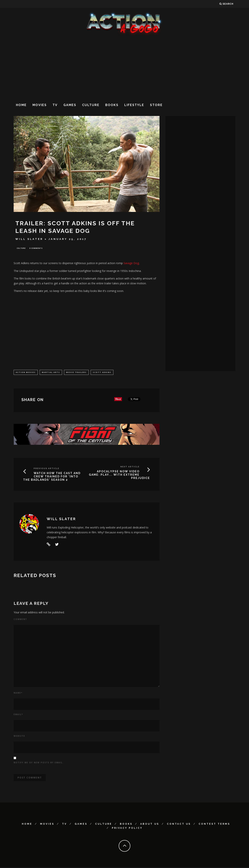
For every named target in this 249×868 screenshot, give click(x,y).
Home (21, 105)
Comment (20, 620)
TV (55, 105)
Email (18, 715)
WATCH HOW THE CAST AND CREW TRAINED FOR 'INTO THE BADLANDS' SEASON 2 (52, 477)
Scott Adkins (102, 373)
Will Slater (29, 239)
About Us (150, 825)
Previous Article (46, 469)
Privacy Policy (127, 829)
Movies (40, 105)
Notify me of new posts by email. (39, 763)
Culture (91, 105)
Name (18, 694)
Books (112, 105)
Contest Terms (214, 825)
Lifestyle (134, 105)
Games (70, 105)
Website (19, 737)
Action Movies (26, 373)
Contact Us (179, 825)
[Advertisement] (124, 68)
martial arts (51, 373)
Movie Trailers (76, 373)
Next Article (130, 467)
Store (156, 105)
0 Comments (36, 248)
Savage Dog (131, 264)
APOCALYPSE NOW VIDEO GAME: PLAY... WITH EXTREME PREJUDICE (119, 475)
